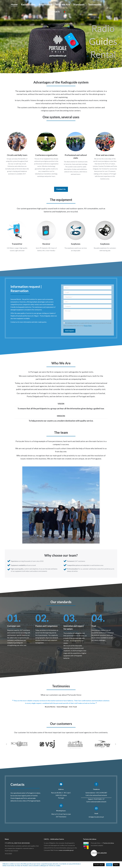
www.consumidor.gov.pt (66, 850)
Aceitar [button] (109, 865)
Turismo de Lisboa (108, 843)
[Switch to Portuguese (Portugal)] (64, 15)
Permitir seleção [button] (99, 865)
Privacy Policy (88, 326)
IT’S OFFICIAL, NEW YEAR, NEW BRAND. (17, 843)
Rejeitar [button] (116, 865)
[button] (7, 744)
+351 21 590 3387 (17, 3)
